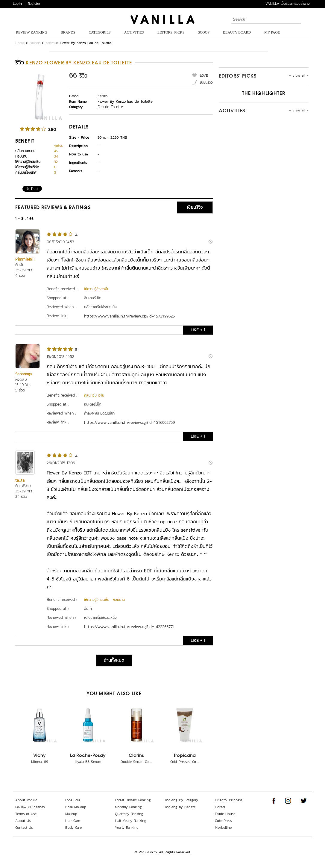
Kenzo (50, 43)
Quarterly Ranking (129, 814)
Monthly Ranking (128, 807)
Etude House (225, 814)
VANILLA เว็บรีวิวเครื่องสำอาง (288, 4)
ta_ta (20, 480)
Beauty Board (237, 32)
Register (34, 4)
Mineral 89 (40, 762)
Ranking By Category (182, 800)
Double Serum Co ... (136, 762)
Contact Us (24, 828)
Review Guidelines (30, 807)
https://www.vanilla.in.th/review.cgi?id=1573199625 (129, 316)
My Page (272, 32)
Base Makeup (76, 807)
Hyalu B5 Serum (88, 762)
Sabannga (23, 374)
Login (17, 4)
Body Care (73, 828)
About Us (23, 821)
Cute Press (223, 821)
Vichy (40, 756)
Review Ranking (32, 32)
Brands (68, 32)
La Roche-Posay (88, 756)
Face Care (73, 800)
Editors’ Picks (171, 32)
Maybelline (223, 828)
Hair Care (73, 821)
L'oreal (220, 807)
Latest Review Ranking (133, 800)
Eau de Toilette (110, 107)
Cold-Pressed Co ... (185, 762)
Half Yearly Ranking (131, 821)
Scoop (204, 32)
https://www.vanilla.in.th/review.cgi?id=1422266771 (129, 627)
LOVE (204, 75)
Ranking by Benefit (180, 807)
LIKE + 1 (198, 330)
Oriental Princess (228, 800)
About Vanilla (26, 800)
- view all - (299, 75)
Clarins (136, 756)
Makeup (71, 814)
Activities (134, 32)
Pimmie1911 (25, 259)
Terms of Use (26, 814)
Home (20, 43)
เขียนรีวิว (206, 82)
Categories (100, 32)
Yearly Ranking (127, 828)
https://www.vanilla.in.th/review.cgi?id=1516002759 (129, 422)
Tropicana (185, 756)
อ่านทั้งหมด (114, 660)
